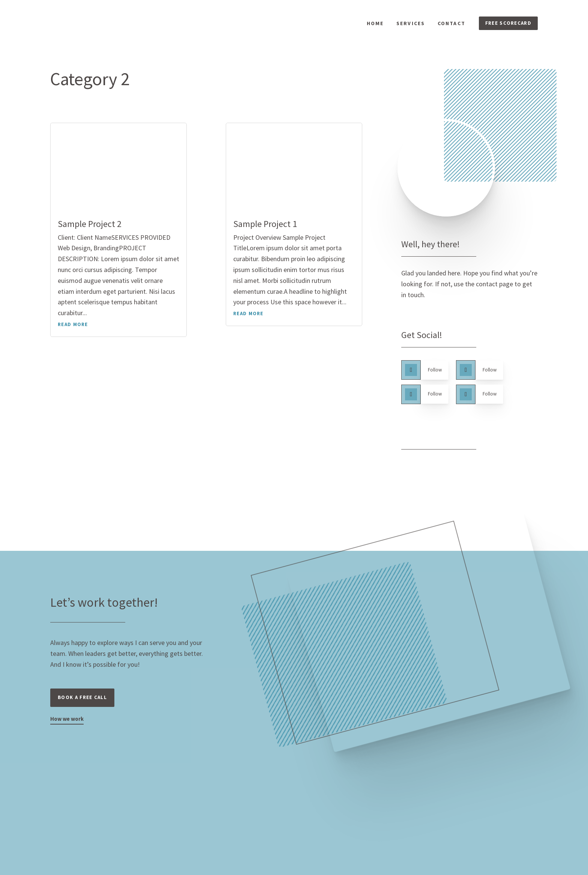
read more (73, 328)
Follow (438, 374)
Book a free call (85, 705)
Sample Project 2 (90, 227)
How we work (68, 728)
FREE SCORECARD (507, 25)
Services (409, 25)
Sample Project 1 (265, 227)
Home (373, 25)
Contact (450, 25)
